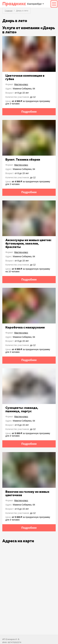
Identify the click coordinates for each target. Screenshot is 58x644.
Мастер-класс (21, 84)
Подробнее (29, 112)
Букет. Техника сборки (23, 160)
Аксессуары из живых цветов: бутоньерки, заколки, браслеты (28, 244)
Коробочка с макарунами (25, 328)
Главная (9, 11)
